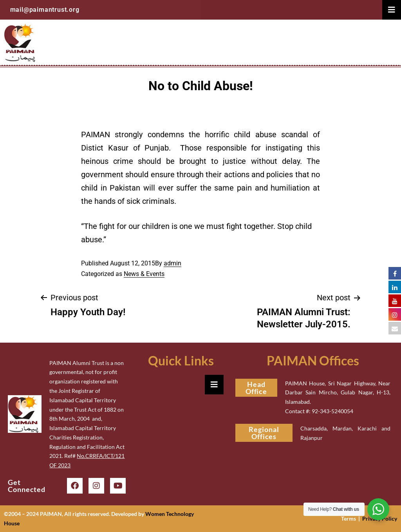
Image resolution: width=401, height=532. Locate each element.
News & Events (144, 274)
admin (173, 263)
